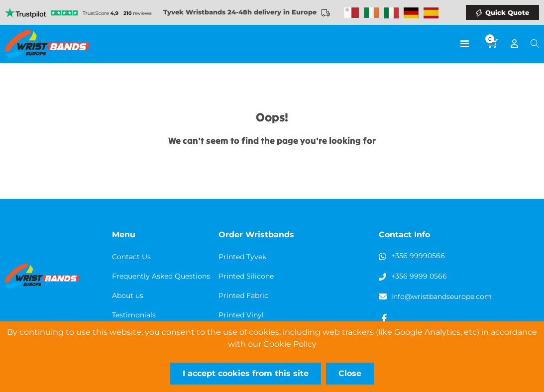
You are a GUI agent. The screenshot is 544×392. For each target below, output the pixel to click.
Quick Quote (507, 12)
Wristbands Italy (391, 13)
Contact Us (131, 257)
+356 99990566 (418, 256)
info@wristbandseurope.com (441, 296)
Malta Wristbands (351, 13)
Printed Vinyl (241, 315)
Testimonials (134, 315)
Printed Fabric (243, 295)
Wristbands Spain (431, 13)
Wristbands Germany (411, 13)
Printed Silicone (246, 276)
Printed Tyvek (242, 257)
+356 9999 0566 (419, 276)
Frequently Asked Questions (161, 276)
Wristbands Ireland (371, 13)
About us (128, 295)
